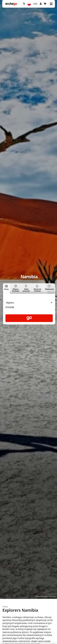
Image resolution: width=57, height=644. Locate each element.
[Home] (11, 4)
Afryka (5, 607)
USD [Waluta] (35, 4)
